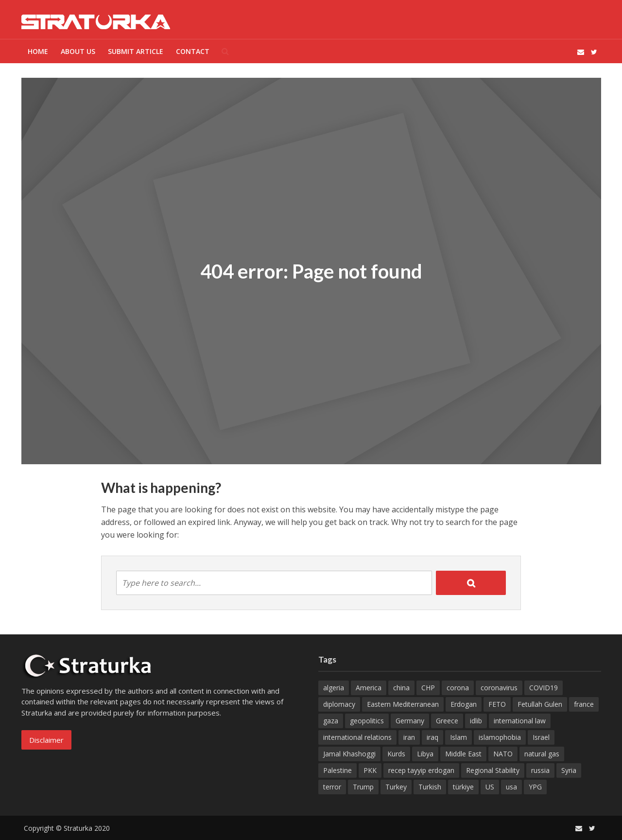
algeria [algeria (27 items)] (334, 688)
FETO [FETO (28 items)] (497, 704)
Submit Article (136, 51)
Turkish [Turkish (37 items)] (430, 787)
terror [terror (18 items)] (332, 787)
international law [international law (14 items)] (520, 721)
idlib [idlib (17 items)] (476, 721)
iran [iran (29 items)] (409, 737)
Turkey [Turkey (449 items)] (396, 787)
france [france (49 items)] (584, 704)
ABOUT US (78, 51)
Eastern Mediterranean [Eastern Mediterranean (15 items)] (403, 704)
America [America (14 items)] (369, 688)
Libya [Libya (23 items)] (425, 754)
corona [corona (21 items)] (458, 688)
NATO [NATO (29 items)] (503, 754)
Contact (193, 51)
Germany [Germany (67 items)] (410, 721)
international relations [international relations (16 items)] (357, 737)
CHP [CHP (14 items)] (428, 688)
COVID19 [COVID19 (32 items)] (544, 688)
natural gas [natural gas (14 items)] (542, 754)
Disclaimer (46, 740)
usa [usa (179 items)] (511, 787)
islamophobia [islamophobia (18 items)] (500, 737)
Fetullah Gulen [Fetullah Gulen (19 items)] (540, 704)
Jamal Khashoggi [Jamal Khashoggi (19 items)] (349, 754)
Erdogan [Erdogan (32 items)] (464, 704)
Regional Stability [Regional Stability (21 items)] (493, 770)
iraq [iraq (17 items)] (432, 737)
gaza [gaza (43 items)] (331, 721)
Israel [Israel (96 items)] (541, 737)
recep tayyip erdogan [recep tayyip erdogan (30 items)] (421, 770)
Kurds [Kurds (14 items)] (396, 754)
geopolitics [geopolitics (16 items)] (367, 721)
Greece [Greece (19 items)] (447, 721)
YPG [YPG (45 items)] (535, 787)
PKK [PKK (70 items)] (370, 770)
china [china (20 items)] (401, 688)
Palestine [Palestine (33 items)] (337, 770)
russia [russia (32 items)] (540, 770)
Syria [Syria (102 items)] (569, 770)
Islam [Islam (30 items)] (458, 737)
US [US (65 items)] (490, 787)
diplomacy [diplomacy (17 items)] (339, 704)
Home (38, 51)
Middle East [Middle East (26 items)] (463, 754)
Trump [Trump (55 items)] (363, 787)
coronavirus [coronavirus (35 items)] (499, 688)
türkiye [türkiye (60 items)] (463, 787)
